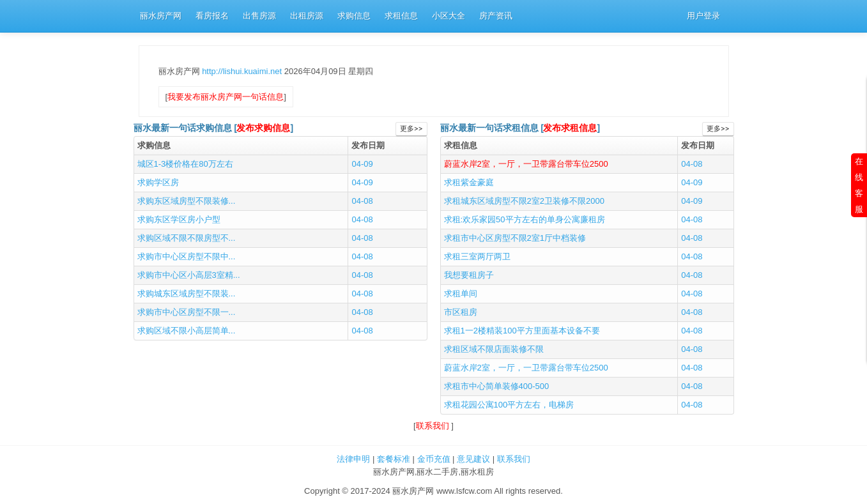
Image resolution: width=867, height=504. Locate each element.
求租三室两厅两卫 (477, 256)
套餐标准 (394, 459)
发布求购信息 (263, 128)
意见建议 (473, 459)
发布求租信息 (570, 128)
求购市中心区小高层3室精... (189, 275)
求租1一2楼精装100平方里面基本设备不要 (522, 331)
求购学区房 (158, 182)
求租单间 (461, 294)
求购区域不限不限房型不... (187, 238)
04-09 (362, 164)
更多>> (411, 129)
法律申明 (353, 459)
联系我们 (434, 426)
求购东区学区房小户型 (179, 219)
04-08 (362, 201)
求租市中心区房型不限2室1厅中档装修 (515, 238)
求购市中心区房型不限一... (187, 312)
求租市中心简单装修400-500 (497, 386)
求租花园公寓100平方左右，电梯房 (509, 405)
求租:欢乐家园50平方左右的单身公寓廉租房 (525, 219)
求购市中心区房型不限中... (187, 256)
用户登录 (703, 16)
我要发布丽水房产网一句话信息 (226, 97)
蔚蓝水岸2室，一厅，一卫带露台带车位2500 (526, 164)
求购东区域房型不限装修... (187, 201)
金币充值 (434, 459)
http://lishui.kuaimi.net (243, 71)
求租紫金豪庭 (469, 182)
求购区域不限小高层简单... (187, 331)
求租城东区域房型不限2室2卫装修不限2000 (524, 201)
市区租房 (461, 312)
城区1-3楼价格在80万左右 (185, 164)
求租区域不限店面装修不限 (494, 349)
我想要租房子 (469, 275)
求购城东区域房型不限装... (187, 294)
